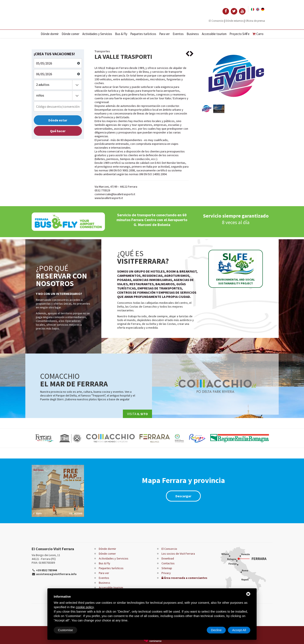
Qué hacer (58, 131)
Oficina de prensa (255, 21)
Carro (258, 34)
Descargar (183, 496)
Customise (66, 630)
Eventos (178, 34)
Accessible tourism (214, 34)
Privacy (166, 573)
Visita (137, 414)
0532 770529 (102, 190)
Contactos (168, 563)
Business (193, 34)
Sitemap (167, 568)
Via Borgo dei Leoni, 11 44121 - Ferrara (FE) (46, 557)
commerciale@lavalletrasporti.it (115, 194)
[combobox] (58, 85)
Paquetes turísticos (143, 34)
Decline (216, 630)
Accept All (239, 630)
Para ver (164, 34)
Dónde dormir (50, 34)
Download (168, 558)
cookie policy (85, 607)
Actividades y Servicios (97, 34)
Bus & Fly (121, 34)
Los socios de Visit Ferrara (178, 554)
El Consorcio (216, 21)
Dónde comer (71, 34)
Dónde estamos (234, 21)
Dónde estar (58, 120)
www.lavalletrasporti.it (109, 198)
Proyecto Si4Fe (240, 34)
